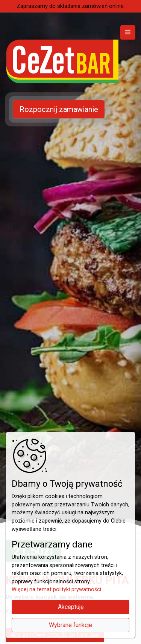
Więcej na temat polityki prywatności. (57, 590)
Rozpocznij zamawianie (59, 109)
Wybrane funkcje (70, 625)
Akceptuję (71, 607)
